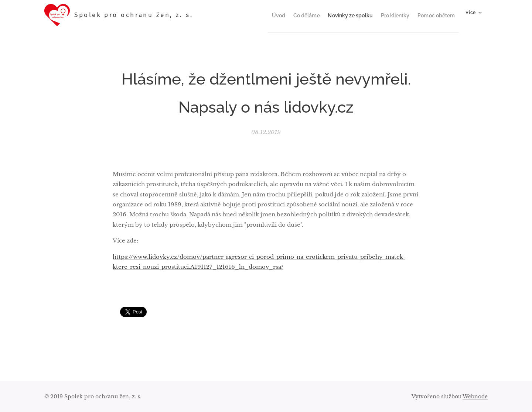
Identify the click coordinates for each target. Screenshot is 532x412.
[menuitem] (261, 15)
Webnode (475, 396)
